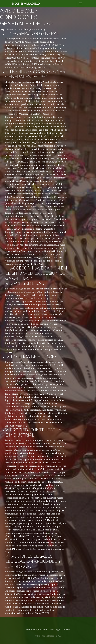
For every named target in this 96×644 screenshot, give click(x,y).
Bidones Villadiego (26, 4)
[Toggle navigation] (80, 4)
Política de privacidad (37, 629)
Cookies (66, 629)
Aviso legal (55, 629)
